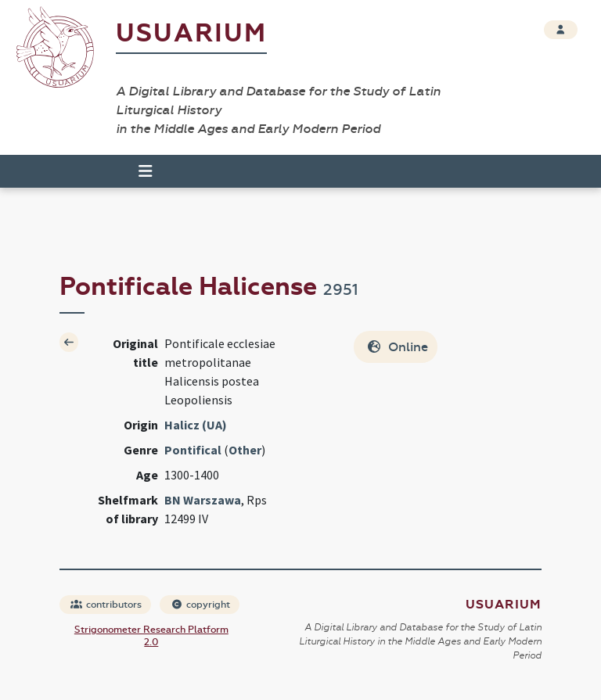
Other (245, 450)
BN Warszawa (203, 500)
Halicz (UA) (196, 425)
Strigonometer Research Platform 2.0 (151, 636)
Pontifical (193, 450)
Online (397, 347)
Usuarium (191, 33)
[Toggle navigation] (139, 171)
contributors (106, 605)
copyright (200, 605)
